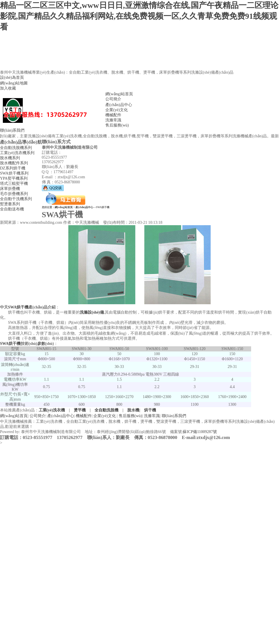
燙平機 (80, 410)
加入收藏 (8, 88)
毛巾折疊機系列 (14, 194)
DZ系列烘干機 (13, 168)
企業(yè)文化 (117, 110)
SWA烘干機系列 (14, 173)
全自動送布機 (12, 209)
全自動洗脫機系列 (16, 148)
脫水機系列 (10, 158)
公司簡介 (113, 99)
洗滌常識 (113, 120)
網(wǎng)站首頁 (119, 94)
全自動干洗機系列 (16, 199)
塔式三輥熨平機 (14, 184)
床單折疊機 (10, 189)
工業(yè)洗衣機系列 (17, 153)
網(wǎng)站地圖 (14, 83)
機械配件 (113, 115)
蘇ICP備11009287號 (200, 432)
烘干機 (150, 410)
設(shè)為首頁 (12, 77)
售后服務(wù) (117, 125)
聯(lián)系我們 (12, 130)
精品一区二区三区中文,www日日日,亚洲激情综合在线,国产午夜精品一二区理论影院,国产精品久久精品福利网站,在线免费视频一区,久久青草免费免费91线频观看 (139, 16)
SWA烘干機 (18, 307)
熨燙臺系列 (10, 204)
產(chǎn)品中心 (119, 105)
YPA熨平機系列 (14, 178)
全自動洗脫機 (106, 410)
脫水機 (133, 410)
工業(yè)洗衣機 (52, 410)
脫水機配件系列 (14, 163)
